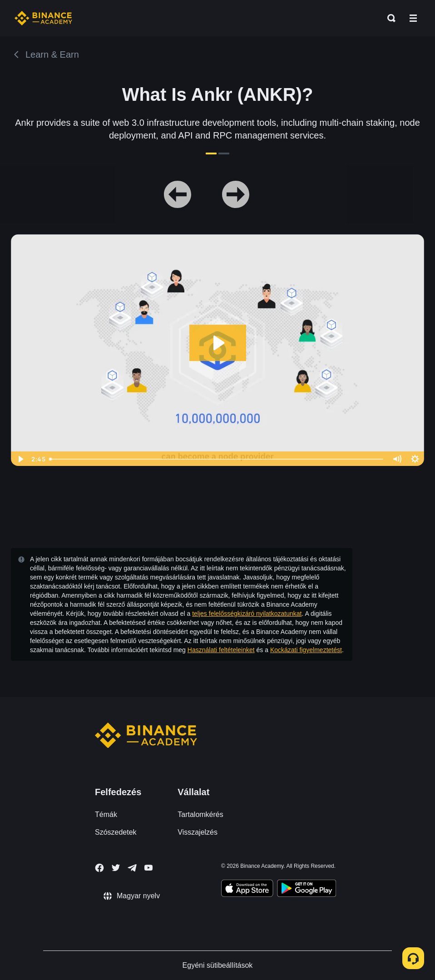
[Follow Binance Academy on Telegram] (132, 868)
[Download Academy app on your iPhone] (247, 890)
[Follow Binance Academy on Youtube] (148, 868)
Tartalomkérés (200, 814)
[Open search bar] (389, 18)
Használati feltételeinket (221, 650)
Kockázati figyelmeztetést (306, 650)
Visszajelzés (198, 832)
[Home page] (43, 18)
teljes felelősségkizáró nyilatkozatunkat (247, 614)
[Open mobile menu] (413, 18)
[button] (413, 18)
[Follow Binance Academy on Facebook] (99, 868)
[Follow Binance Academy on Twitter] (116, 868)
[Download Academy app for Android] (306, 890)
